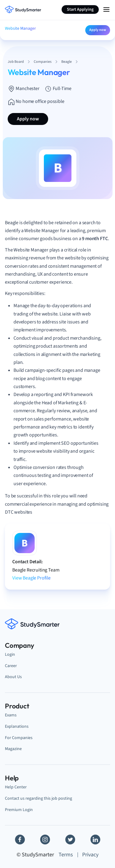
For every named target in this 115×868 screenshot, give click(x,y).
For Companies (19, 738)
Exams (11, 715)
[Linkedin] (95, 840)
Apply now (98, 30)
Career (11, 666)
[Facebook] (20, 840)
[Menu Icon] (106, 9)
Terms (66, 855)
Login (10, 654)
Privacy (90, 855)
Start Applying (80, 9)
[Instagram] (45, 840)
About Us (13, 677)
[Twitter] (70, 840)
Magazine (13, 749)
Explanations (17, 726)
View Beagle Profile (31, 578)
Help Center (16, 787)
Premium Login (19, 810)
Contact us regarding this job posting (38, 798)
